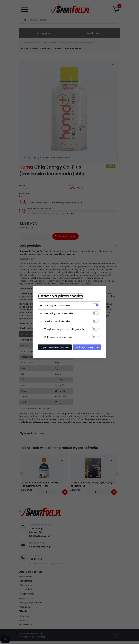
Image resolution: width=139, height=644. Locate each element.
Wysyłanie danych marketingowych (63, 329)
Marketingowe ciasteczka (58, 313)
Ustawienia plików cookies (60, 296)
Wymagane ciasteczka (56, 305)
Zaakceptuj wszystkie (88, 347)
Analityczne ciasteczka (56, 321)
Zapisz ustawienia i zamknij (54, 347)
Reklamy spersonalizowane (59, 337)
